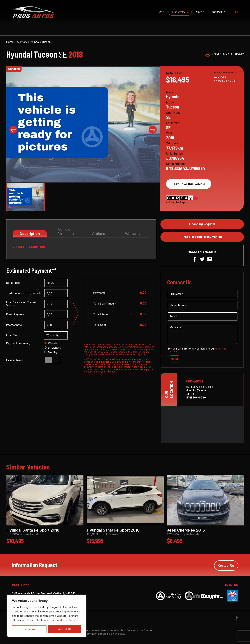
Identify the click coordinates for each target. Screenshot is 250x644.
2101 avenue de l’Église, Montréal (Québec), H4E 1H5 (44, 595)
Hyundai (34, 42)
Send (175, 360)
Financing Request (202, 224)
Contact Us (219, 12)
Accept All (65, 629)
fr (237, 12)
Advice (200, 12)
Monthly (51, 352)
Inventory (179, 12)
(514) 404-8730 (196, 399)
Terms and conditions (62, 620)
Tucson (46, 42)
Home (161, 12)
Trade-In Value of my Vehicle (202, 238)
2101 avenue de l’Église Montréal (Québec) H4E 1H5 (199, 392)
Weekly (51, 343)
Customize (29, 629)
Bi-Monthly (53, 348)
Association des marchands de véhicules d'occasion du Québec (114, 632)
